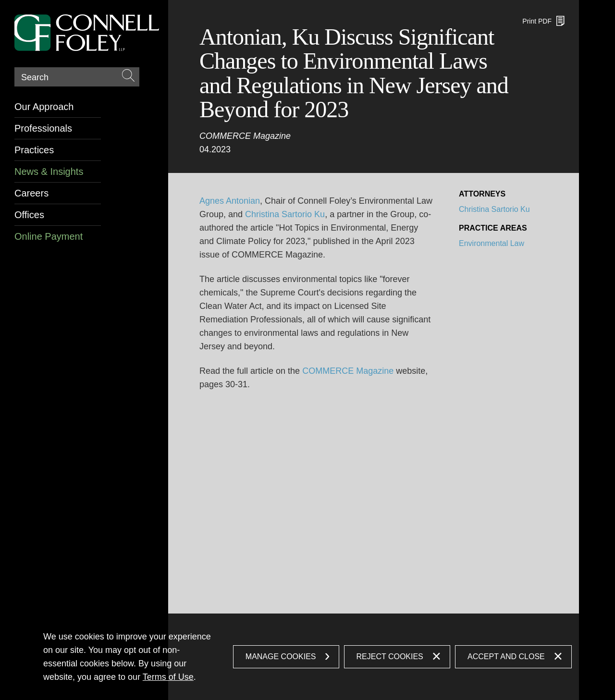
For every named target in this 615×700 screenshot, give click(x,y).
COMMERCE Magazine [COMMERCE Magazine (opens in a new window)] (348, 371)
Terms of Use (168, 677)
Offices (29, 215)
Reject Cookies (390, 657)
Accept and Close (506, 657)
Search (35, 77)
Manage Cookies (281, 657)
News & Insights (49, 172)
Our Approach (44, 107)
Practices (34, 150)
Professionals (43, 128)
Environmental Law (492, 243)
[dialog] (307, 657)
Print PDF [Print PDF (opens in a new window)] (537, 21)
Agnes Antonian (230, 201)
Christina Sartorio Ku (285, 214)
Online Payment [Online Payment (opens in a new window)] (49, 236)
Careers (31, 193)
